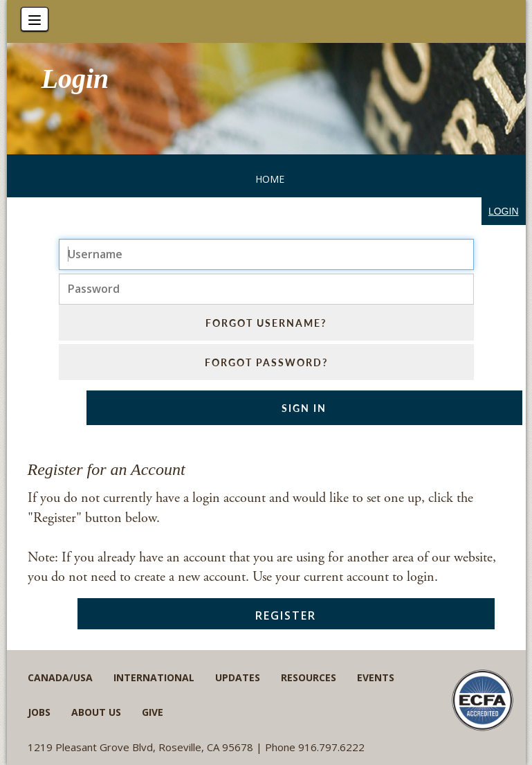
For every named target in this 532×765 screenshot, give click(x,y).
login (504, 211)
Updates (238, 677)
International (154, 677)
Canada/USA (60, 677)
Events (376, 677)
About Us (96, 712)
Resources (309, 677)
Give (153, 712)
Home (270, 179)
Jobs (39, 712)
